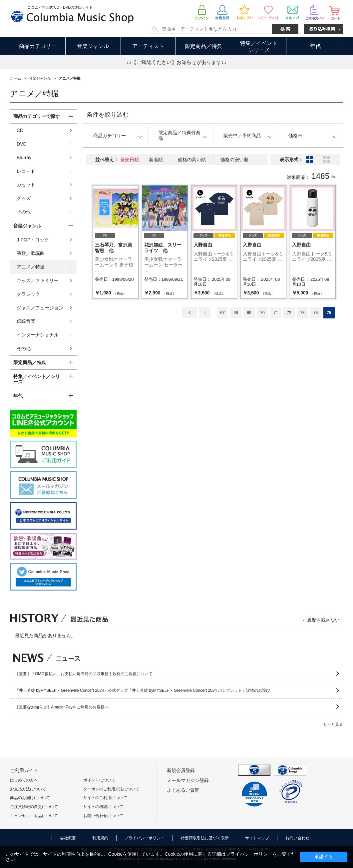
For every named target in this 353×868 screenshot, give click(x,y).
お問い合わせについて (103, 816)
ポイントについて (99, 780)
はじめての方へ (24, 780)
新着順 (156, 160)
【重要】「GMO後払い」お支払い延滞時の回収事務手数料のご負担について (84, 674)
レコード (26, 171)
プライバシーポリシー (145, 838)
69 (249, 313)
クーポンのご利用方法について (111, 789)
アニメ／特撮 (31, 267)
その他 (24, 212)
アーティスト (148, 46)
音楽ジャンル (93, 46)
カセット (26, 185)
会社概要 (68, 838)
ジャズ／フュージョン (40, 308)
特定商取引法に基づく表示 (205, 838)
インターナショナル (38, 335)
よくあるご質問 (183, 790)
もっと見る (333, 724)
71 (276, 313)
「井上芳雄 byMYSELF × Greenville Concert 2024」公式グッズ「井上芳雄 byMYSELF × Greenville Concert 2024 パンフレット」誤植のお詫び (143, 690)
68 (236, 313)
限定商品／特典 (203, 46)
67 (222, 313)
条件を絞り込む (108, 115)
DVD (22, 144)
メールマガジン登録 (188, 780)
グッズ (24, 198)
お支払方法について (28, 789)
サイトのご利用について (105, 798)
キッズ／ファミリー (38, 280)
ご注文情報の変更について (34, 807)
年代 (315, 46)
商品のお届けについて (30, 798)
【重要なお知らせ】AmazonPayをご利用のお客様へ (62, 707)
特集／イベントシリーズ (259, 47)
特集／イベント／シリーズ (37, 379)
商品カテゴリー (38, 46)
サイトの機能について (103, 807)
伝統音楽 (26, 321)
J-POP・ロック (33, 240)
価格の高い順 (192, 160)
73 (302, 313)
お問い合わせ (297, 838)
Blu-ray (24, 158)
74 (316, 313)
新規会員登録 (181, 770)
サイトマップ (257, 838)
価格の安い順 (234, 160)
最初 (189, 313)
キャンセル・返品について (34, 816)
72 (289, 313)
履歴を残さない (323, 620)
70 (262, 313)
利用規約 (100, 838)
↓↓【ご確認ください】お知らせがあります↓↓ (176, 62)
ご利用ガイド (24, 770)
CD (20, 130)
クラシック (28, 294)
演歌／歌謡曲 (31, 253)
